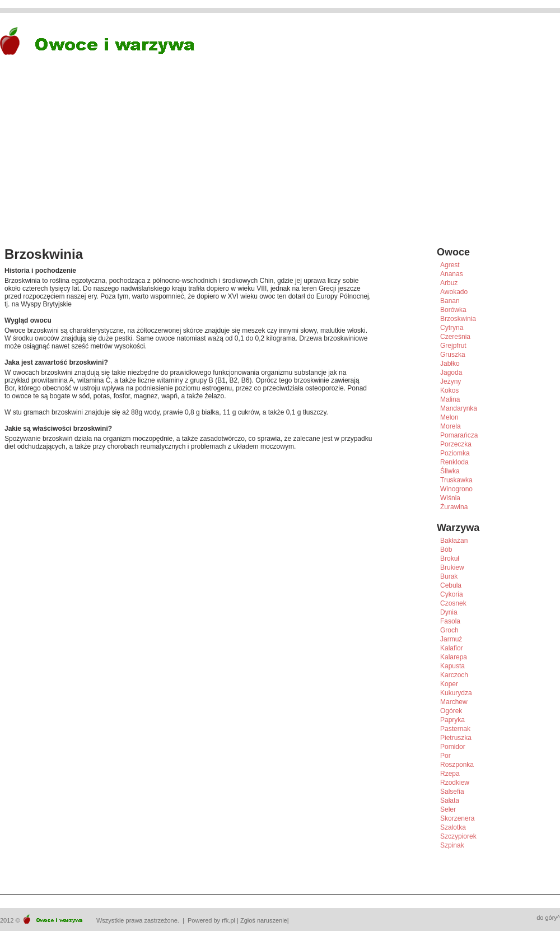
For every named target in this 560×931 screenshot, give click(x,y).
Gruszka (453, 355)
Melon (449, 417)
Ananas (452, 274)
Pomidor (453, 747)
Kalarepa (454, 657)
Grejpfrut (453, 346)
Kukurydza (456, 693)
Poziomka (455, 453)
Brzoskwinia (458, 319)
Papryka (452, 720)
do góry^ (548, 918)
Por (445, 756)
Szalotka (453, 827)
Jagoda (451, 373)
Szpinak (452, 845)
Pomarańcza (459, 435)
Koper (449, 684)
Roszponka (457, 765)
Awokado (454, 292)
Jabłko (450, 364)
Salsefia (452, 792)
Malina (450, 399)
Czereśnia (455, 337)
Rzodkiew (455, 783)
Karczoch (454, 675)
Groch (449, 630)
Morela (451, 426)
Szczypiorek (458, 836)
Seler (448, 809)
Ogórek (451, 711)
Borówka (453, 310)
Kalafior (452, 648)
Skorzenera (457, 818)
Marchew (454, 702)
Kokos (449, 390)
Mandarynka (459, 408)
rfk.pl (228, 920)
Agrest (450, 265)
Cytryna (452, 328)
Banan (450, 301)
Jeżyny (451, 381)
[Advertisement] (189, 160)
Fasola (450, 621)
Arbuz (449, 283)
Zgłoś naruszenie (264, 920)
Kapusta (452, 666)
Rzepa (450, 774)
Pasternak (455, 729)
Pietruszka (456, 738)
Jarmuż (451, 639)
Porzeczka (456, 444)
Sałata (450, 800)
